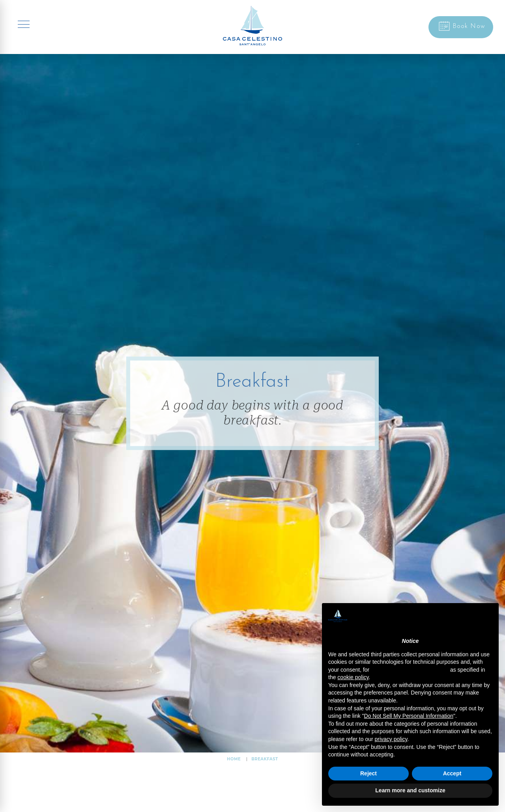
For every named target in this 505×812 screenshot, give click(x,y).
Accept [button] (452, 773)
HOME (234, 759)
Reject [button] (368, 773)
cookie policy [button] (353, 677)
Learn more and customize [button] (410, 790)
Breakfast (265, 759)
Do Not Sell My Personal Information (409, 716)
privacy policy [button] (391, 739)
